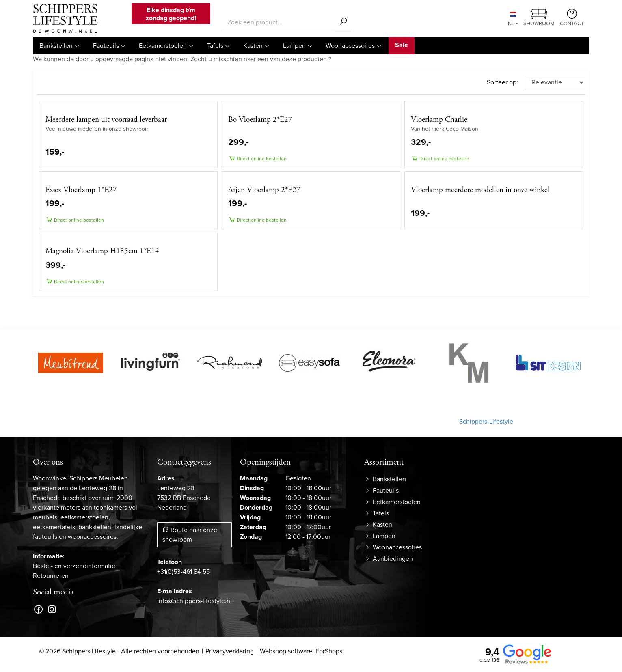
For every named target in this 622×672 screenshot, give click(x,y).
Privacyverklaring (230, 651)
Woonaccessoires (350, 46)
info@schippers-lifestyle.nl (194, 601)
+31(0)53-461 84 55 (184, 572)
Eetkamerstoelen (163, 46)
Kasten (253, 46)
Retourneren (51, 576)
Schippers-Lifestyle (486, 421)
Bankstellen (56, 46)
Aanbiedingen (393, 559)
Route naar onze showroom (190, 535)
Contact (572, 18)
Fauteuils (106, 46)
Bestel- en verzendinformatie (74, 566)
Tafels (215, 46)
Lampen (294, 46)
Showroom (539, 18)
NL (512, 19)
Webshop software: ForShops (301, 651)
